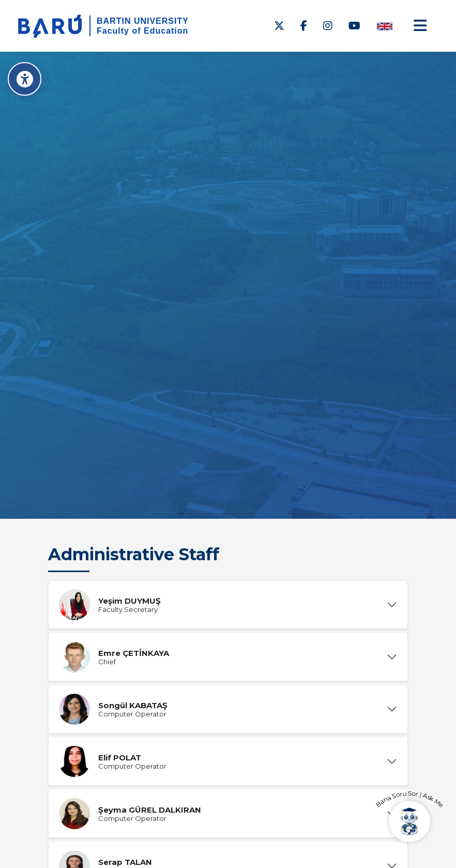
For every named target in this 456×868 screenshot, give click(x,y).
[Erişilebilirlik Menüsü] (25, 79)
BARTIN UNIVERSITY (143, 21)
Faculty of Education (142, 31)
